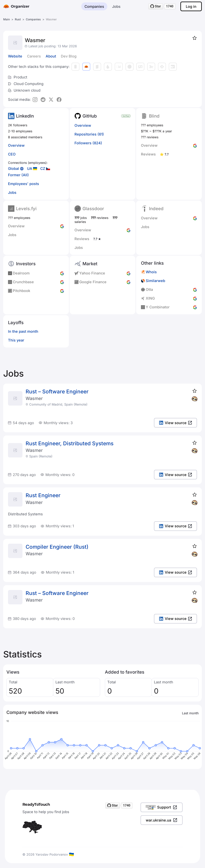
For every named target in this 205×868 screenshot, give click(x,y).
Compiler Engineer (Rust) (57, 547)
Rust (18, 19)
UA (30, 169)
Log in (191, 6)
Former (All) (18, 175)
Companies (94, 6)
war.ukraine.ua (162, 820)
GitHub (90, 116)
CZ (43, 169)
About (51, 56)
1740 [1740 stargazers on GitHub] (170, 6)
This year (16, 340)
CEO (12, 154)
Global (14, 169)
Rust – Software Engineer (57, 391)
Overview (16, 145)
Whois (151, 272)
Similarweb (155, 281)
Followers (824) (88, 143)
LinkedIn (25, 116)
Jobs (116, 6)
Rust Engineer (43, 495)
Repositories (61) (89, 134)
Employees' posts (24, 184)
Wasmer (34, 398)
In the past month (23, 331)
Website (15, 56)
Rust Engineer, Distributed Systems (70, 443)
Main (7, 19)
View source (175, 423)
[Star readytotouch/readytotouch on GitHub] (156, 6)
